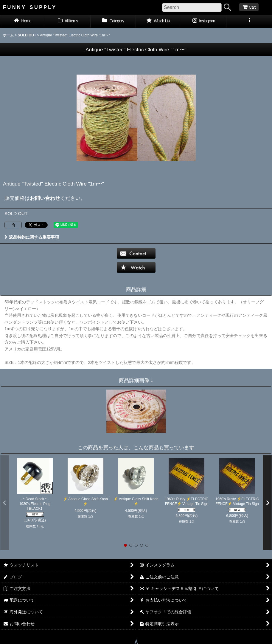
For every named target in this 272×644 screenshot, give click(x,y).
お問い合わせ (45, 198)
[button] (249, 21)
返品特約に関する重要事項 (32, 237)
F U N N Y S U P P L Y (29, 7)
